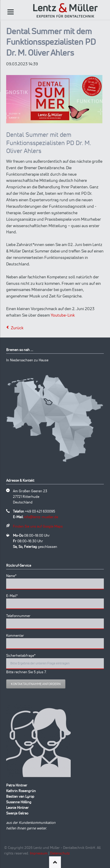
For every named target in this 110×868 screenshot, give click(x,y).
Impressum (39, 853)
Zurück (17, 328)
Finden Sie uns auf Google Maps (38, 526)
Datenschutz (60, 853)
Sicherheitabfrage (21, 655)
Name (14, 576)
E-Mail (14, 596)
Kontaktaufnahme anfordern (36, 684)
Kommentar (15, 635)
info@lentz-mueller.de (41, 517)
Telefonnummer (18, 616)
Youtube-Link (63, 315)
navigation (11, 12)
